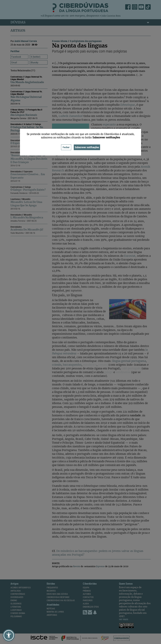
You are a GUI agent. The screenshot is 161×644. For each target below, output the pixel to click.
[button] (9, 635)
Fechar (66, 147)
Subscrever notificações (87, 147)
